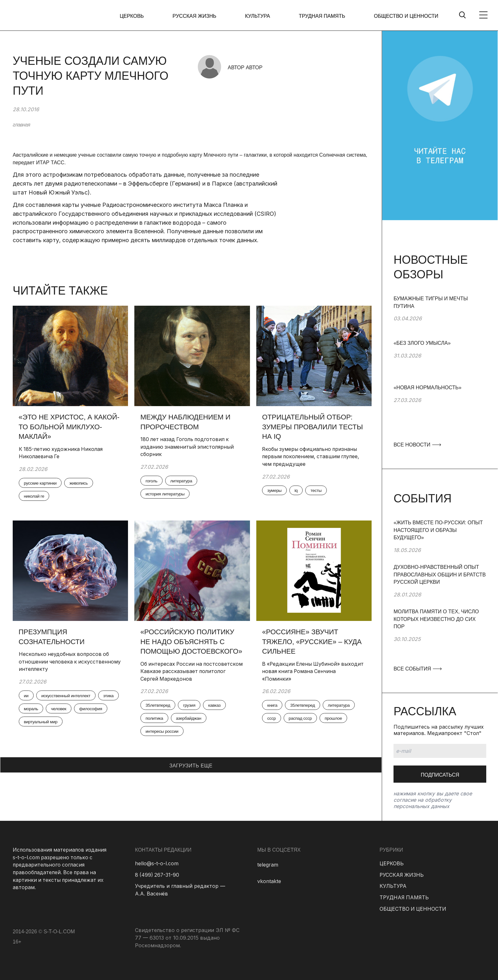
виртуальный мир (79, 723)
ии (27, 697)
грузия (191, 706)
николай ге (35, 497)
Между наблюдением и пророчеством (186, 422)
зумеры (275, 491)
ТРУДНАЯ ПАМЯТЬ (322, 16)
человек (84, 710)
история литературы (166, 495)
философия (36, 723)
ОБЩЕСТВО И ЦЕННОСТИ (406, 16)
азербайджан (191, 720)
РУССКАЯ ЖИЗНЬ (196, 16)
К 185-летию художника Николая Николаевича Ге (61, 453)
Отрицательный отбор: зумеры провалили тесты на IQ (313, 427)
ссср (272, 720)
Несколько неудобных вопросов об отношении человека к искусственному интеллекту (65, 662)
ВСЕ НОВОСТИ (417, 445)
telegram (268, 865)
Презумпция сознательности (52, 637)
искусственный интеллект (68, 697)
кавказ (217, 706)
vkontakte (269, 881)
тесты (318, 491)
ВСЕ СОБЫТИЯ (417, 669)
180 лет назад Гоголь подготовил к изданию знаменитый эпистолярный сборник (188, 447)
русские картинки (41, 484)
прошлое (336, 720)
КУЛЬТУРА (258, 16)
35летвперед (159, 706)
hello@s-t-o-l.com (157, 863)
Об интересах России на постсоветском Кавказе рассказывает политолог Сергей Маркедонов (190, 672)
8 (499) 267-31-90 (158, 875)
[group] (440, 317)
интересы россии (163, 733)
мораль (56, 710)
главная (21, 125)
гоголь (152, 481)
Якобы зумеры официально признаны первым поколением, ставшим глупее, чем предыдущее (312, 457)
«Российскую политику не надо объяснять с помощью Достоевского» (192, 642)
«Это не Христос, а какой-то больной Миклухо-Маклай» (70, 427)
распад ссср (302, 720)
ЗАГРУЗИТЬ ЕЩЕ (191, 767)
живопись (81, 484)
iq (298, 491)
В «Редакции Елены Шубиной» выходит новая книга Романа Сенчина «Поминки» (312, 672)
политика (155, 720)
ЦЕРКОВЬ (133, 16)
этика (30, 710)
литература (183, 481)
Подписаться (440, 775)
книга (273, 706)
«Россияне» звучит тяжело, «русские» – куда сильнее (313, 642)
